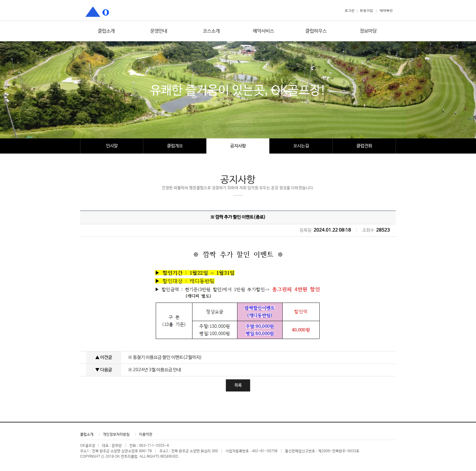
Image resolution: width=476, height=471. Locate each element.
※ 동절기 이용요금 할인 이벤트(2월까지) (165, 357)
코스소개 (211, 31)
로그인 (350, 10)
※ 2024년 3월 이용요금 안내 (155, 370)
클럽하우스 (316, 31)
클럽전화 (364, 146)
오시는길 (301, 146)
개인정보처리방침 (116, 435)
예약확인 (386, 10)
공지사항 (238, 146)
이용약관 (146, 435)
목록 (238, 385)
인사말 (112, 146)
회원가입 (366, 10)
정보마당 (368, 31)
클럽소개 (106, 31)
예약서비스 (263, 31)
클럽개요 (175, 146)
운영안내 (159, 31)
